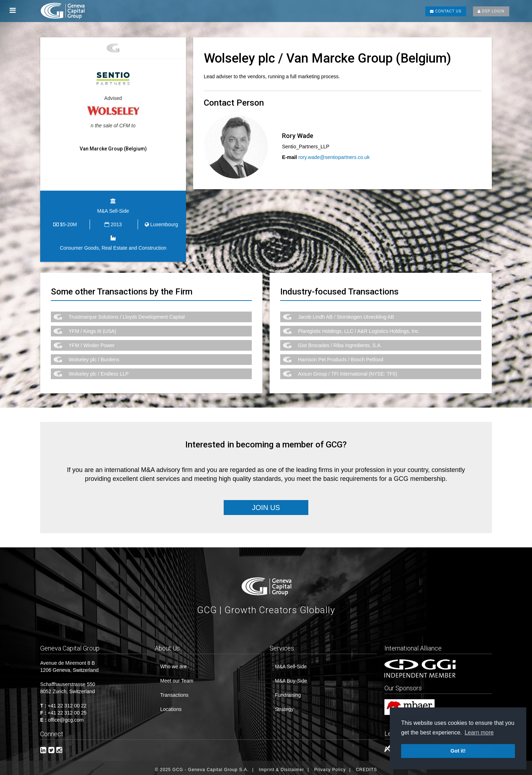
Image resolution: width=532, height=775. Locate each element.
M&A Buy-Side (291, 677)
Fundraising (288, 691)
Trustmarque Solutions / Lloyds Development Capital (127, 313)
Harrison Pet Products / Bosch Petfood (341, 356)
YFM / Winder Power (92, 341)
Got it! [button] (458, 751)
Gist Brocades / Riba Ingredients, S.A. (340, 341)
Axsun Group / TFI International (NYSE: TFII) (348, 370)
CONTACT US (446, 11)
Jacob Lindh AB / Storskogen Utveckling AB (346, 313)
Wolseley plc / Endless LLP (99, 370)
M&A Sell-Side (291, 663)
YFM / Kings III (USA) (92, 327)
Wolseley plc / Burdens (94, 356)
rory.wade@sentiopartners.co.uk (334, 157)
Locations (171, 706)
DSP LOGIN (491, 11)
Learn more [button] (479, 732)
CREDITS (367, 766)
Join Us (266, 504)
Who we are (173, 663)
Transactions (174, 691)
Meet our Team (177, 677)
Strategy (284, 706)
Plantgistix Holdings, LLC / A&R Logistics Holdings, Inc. (359, 327)
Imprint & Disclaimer (281, 766)
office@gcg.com (66, 716)
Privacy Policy (330, 766)
